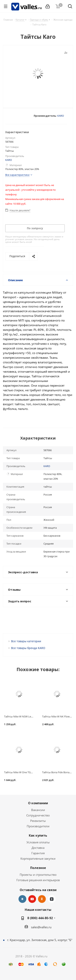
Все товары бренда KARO (28, 648)
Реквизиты (38, 821)
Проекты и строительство (38, 875)
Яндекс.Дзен (52, 899)
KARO (61, 116)
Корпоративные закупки (38, 858)
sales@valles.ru (41, 927)
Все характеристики (17, 175)
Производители (38, 826)
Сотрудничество (38, 815)
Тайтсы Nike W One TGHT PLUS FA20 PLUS (29, 772)
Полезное (38, 868)
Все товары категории (26, 641)
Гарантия (38, 853)
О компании (38, 803)
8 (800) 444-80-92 (40, 918)
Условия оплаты (38, 842)
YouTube (32, 899)
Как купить (38, 835)
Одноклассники (42, 899)
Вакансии (38, 810)
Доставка (38, 848)
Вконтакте (22, 899)
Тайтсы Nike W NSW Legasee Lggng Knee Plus (31, 716)
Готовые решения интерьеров (38, 880)
